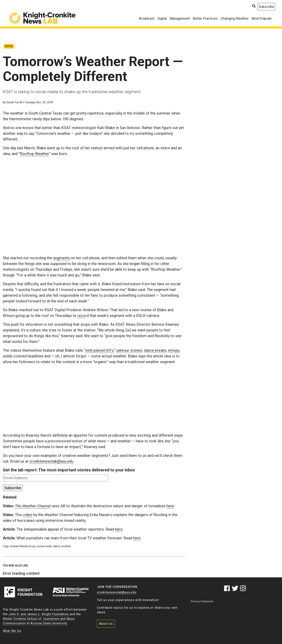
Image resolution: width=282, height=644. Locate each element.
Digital (162, 18)
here (170, 506)
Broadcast (147, 18)
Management (180, 18)
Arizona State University (49, 623)
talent (56, 546)
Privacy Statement (202, 601)
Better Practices (205, 18)
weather (66, 546)
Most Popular (262, 18)
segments (61, 258)
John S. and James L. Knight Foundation (39, 614)
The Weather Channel (33, 506)
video (28, 515)
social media (44, 546)
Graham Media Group (23, 546)
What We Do (12, 631)
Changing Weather (235, 18)
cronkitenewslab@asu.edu (51, 461)
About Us (106, 624)
